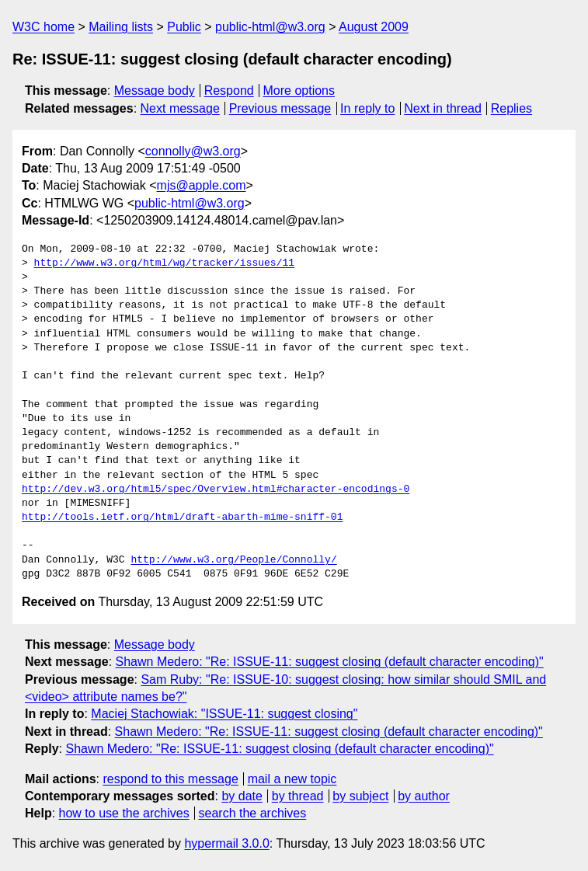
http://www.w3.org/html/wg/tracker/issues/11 (164, 263)
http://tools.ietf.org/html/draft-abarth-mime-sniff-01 (182, 517)
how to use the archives (124, 813)
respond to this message (170, 779)
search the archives (253, 813)
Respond (229, 91)
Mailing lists (121, 27)
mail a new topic (292, 779)
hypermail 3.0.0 (226, 843)
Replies (511, 108)
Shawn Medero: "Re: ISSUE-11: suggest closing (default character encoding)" (330, 662)
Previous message (280, 108)
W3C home (43, 27)
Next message (180, 108)
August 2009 (374, 27)
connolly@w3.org (193, 151)
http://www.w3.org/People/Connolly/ (233, 560)
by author (424, 796)
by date (242, 796)
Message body (155, 91)
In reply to (367, 108)
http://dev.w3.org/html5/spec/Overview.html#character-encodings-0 (216, 490)
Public (184, 27)
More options (299, 91)
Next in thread (443, 108)
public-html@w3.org (270, 27)
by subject (360, 796)
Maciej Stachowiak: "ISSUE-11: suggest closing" (224, 714)
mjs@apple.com (202, 185)
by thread (298, 796)
